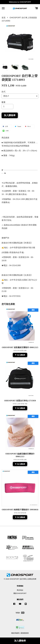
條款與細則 (15, 633)
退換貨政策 (25, 633)
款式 (4, 92)
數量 (4, 102)
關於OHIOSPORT (20, 593)
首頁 (4, 18)
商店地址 (20, 590)
